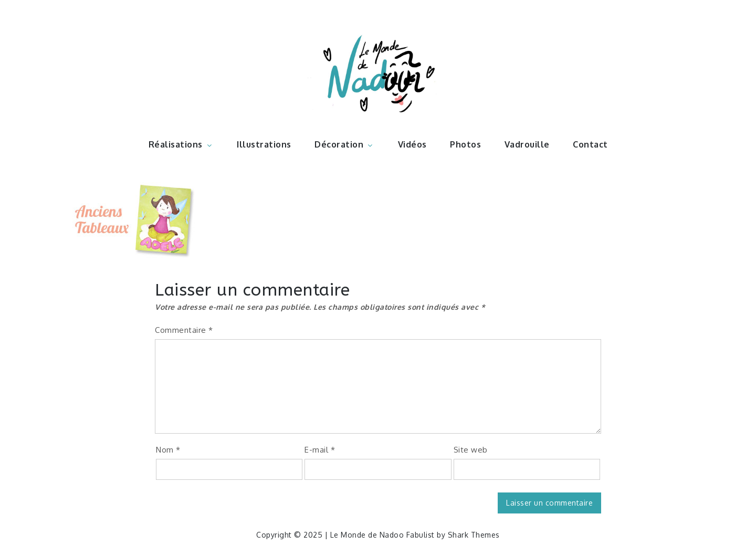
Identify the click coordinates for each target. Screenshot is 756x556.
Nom (168, 450)
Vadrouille (527, 144)
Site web (471, 450)
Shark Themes (474, 535)
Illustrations (264, 144)
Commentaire (184, 330)
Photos (465, 144)
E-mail (320, 450)
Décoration (344, 144)
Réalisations (181, 144)
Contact (590, 144)
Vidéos (412, 144)
